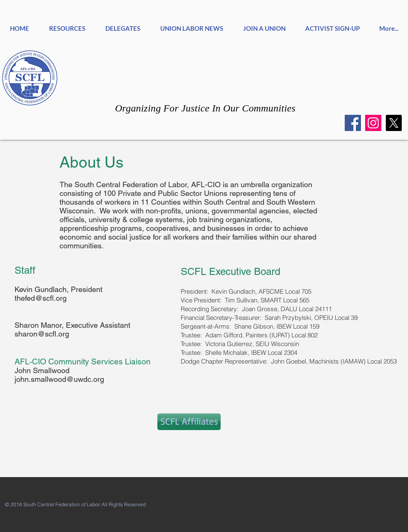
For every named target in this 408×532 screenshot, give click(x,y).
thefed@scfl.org (41, 298)
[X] (394, 123)
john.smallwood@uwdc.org (59, 379)
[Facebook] (353, 123)
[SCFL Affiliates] (189, 422)
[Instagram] (373, 123)
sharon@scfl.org (42, 334)
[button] (123, 25)
